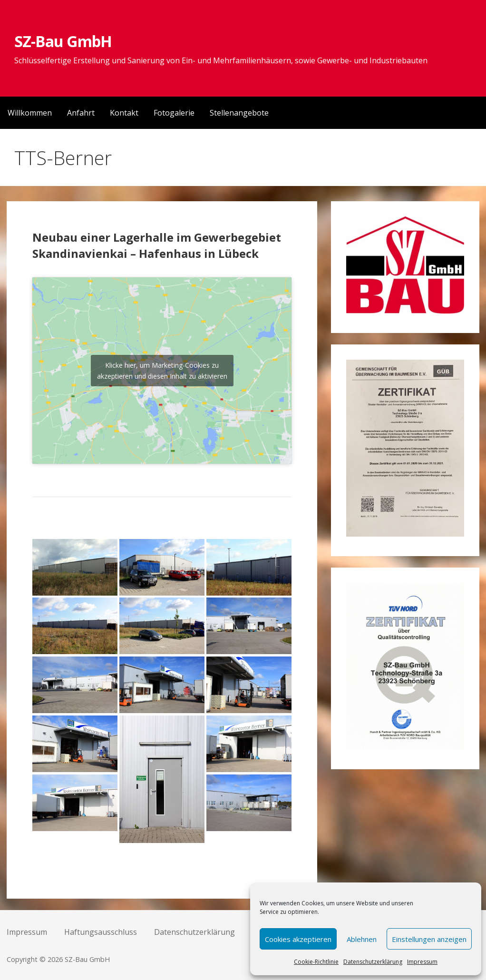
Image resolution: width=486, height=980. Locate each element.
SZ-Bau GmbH (63, 41)
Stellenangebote (239, 113)
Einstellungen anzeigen (429, 939)
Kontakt (124, 113)
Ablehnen (362, 939)
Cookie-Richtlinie (316, 962)
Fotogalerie (174, 113)
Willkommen (30, 113)
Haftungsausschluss (101, 932)
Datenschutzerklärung (373, 962)
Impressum (422, 962)
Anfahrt (81, 113)
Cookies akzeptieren (298, 939)
